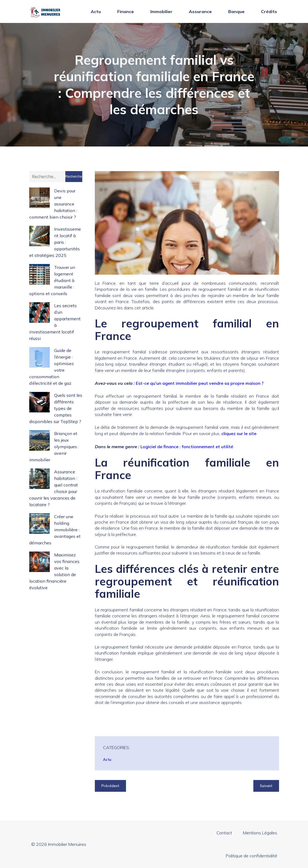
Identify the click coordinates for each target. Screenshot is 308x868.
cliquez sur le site (239, 433)
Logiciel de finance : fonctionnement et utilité (187, 447)
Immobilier (161, 11)
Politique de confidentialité (251, 856)
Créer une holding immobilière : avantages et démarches (55, 530)
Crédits (269, 11)
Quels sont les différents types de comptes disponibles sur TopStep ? (56, 408)
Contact (224, 833)
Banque (236, 11)
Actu (96, 11)
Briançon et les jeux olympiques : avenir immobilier (54, 447)
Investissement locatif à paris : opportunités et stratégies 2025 (55, 242)
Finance (126, 11)
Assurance (200, 11)
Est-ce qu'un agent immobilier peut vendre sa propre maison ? (200, 383)
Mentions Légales (260, 833)
